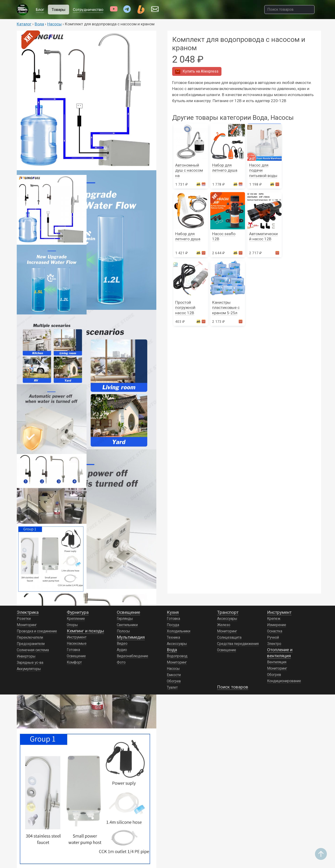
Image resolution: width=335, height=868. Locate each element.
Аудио (122, 650)
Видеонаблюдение (132, 656)
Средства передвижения (238, 644)
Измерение (277, 625)
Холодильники (179, 631)
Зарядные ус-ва (30, 663)
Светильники (127, 625)
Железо (224, 625)
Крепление (76, 619)
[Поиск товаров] (289, 10)
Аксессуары (177, 644)
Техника (173, 638)
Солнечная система (33, 650)
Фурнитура (78, 612)
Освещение (76, 656)
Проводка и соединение (37, 631)
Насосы (54, 24)
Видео (122, 644)
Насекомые (77, 644)
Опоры (72, 625)
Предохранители (31, 644)
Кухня (173, 612)
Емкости (174, 675)
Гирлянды (125, 619)
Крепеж (274, 619)
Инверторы (26, 656)
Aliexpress (197, 71)
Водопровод (177, 656)
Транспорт (228, 612)
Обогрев (174, 681)
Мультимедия (131, 637)
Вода (39, 24)
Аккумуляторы (29, 669)
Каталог (24, 24)
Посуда (173, 625)
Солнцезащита (229, 638)
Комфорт (74, 662)
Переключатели (30, 638)
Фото (121, 662)
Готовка (73, 650)
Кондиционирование (284, 681)
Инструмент (77, 637)
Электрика (28, 612)
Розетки (24, 619)
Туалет (172, 688)
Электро (274, 644)
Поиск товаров (233, 687)
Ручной (273, 638)
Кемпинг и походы (85, 631)
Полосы (123, 631)
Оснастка (275, 631)
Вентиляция (277, 662)
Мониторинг (27, 625)
